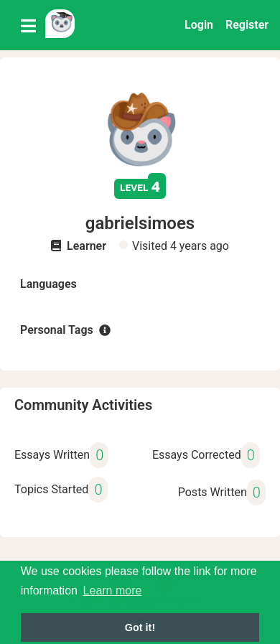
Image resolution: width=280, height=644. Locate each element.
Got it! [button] (140, 627)
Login (199, 25)
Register (247, 25)
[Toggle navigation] (28, 25)
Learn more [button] (113, 591)
